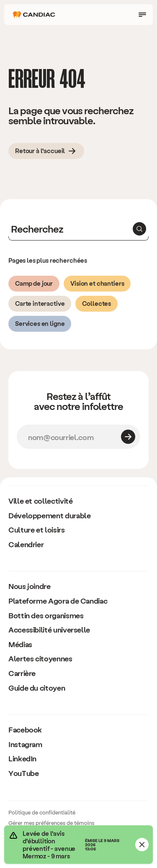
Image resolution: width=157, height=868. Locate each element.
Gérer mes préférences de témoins (51, 823)
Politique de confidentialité (42, 812)
